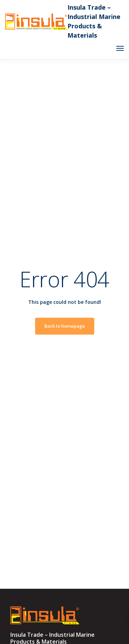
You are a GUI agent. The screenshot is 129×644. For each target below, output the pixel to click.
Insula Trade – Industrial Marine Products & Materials (94, 21)
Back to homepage (65, 326)
